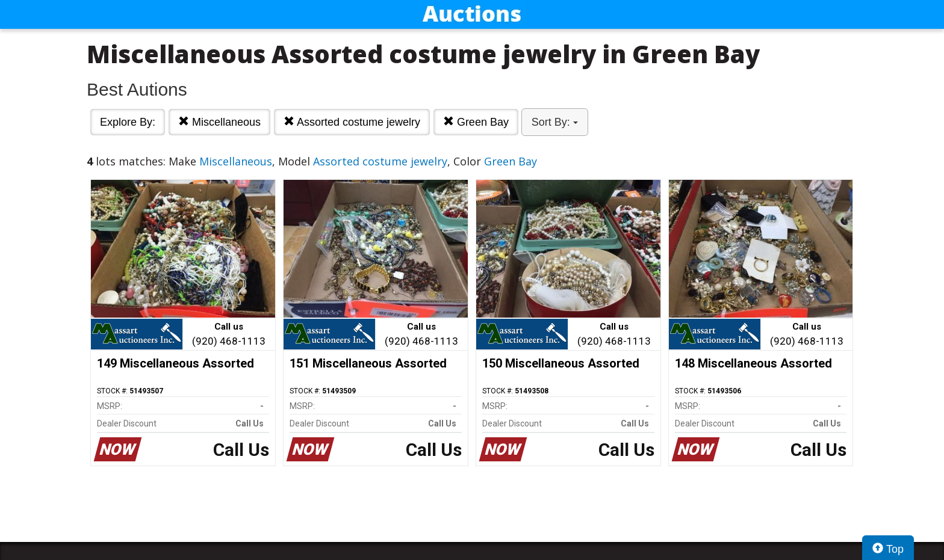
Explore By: (128, 122)
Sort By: (555, 122)
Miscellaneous (219, 122)
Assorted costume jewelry (352, 122)
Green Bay (476, 122)
